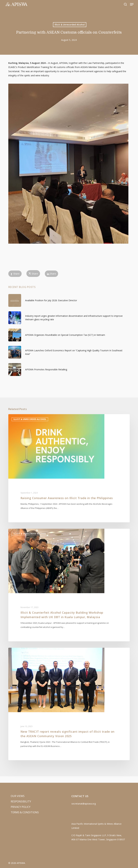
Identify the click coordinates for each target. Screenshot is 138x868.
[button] (132, 4)
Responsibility (21, 801)
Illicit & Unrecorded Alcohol (70, 25)
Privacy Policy (21, 807)
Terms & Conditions (25, 812)
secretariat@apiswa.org (84, 804)
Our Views (18, 796)
